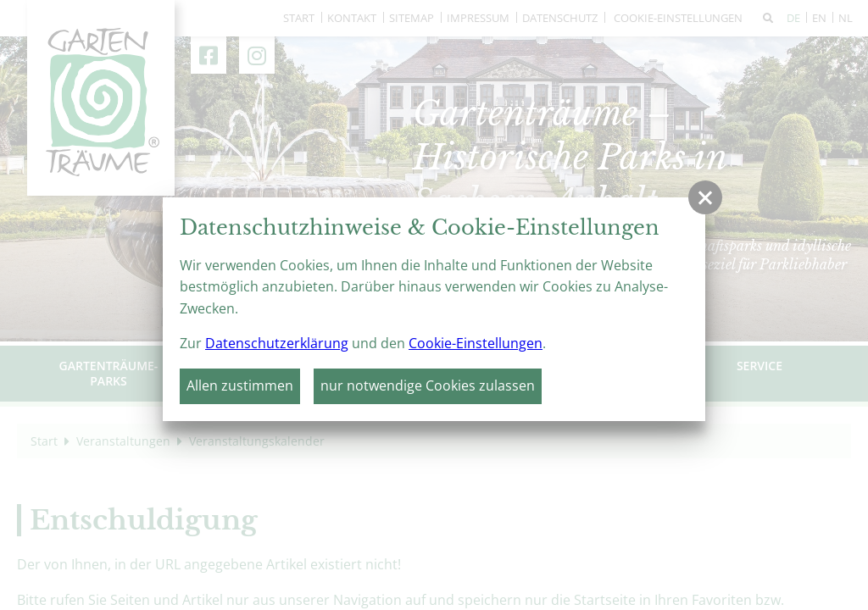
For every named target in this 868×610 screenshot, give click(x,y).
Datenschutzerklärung (277, 343)
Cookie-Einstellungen (476, 343)
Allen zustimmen (240, 385)
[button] (705, 197)
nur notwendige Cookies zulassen (428, 385)
